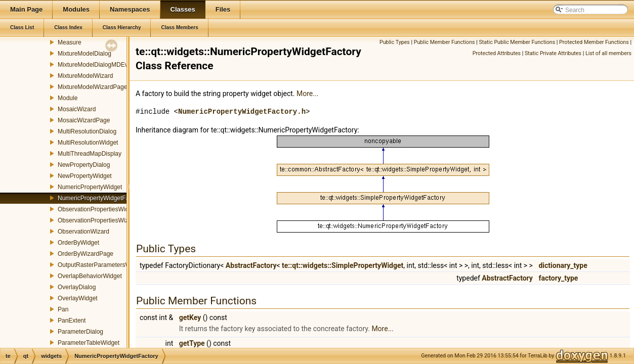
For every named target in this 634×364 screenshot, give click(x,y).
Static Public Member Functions (517, 42)
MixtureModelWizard (85, 76)
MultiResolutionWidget (88, 143)
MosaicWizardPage (84, 120)
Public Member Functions (445, 42)
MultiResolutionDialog (87, 131)
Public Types (395, 42)
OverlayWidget (78, 298)
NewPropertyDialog (84, 165)
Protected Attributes (497, 53)
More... (307, 94)
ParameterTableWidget (89, 343)
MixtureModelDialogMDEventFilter (104, 65)
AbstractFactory (251, 265)
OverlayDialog (77, 287)
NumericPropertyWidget (90, 187)
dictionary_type (563, 265)
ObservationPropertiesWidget (97, 209)
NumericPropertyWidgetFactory (100, 198)
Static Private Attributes (553, 53)
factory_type (558, 278)
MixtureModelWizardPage (92, 87)
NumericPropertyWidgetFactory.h (242, 111)
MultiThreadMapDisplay (90, 154)
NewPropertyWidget (85, 176)
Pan (63, 309)
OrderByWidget (78, 243)
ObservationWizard (83, 232)
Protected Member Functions (594, 42)
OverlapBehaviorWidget (90, 276)
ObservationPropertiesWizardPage (104, 220)
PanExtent (72, 321)
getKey (190, 317)
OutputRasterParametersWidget (101, 265)
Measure (70, 42)
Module (68, 98)
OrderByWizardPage (86, 254)
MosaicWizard (77, 109)
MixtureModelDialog (84, 54)
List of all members (608, 53)
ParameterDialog (80, 332)
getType (192, 343)
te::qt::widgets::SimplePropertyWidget (343, 265)
